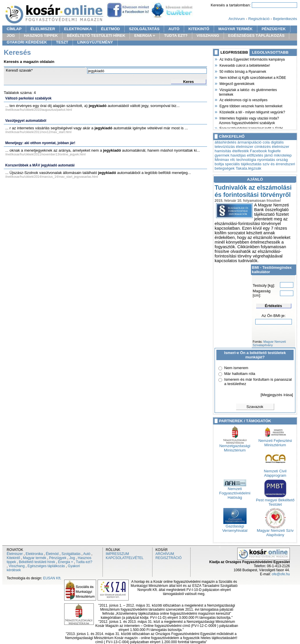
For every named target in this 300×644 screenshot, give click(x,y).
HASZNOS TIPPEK (41, 36)
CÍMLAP (14, 29)
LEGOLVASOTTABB (270, 52)
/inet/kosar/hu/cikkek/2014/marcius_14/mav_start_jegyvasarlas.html (52, 177)
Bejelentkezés (285, 19)
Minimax (222, 160)
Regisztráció (259, 19)
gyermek (222, 155)
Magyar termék (35, 558)
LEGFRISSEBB (234, 52)
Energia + (66, 562)
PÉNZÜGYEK (274, 29)
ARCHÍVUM (165, 554)
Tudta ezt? (84, 562)
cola (266, 142)
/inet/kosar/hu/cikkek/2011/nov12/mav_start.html (38, 132)
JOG (11, 36)
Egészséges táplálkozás (46, 566)
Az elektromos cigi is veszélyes (243, 99)
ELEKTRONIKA (78, 29)
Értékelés (273, 306)
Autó (87, 554)
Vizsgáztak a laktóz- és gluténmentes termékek (248, 91)
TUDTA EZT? (176, 36)
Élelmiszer (15, 554)
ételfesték (241, 151)
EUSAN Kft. (52, 578)
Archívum (237, 19)
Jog (72, 558)
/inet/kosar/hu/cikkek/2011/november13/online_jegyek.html (45, 154)
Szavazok (255, 407)
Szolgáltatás (71, 554)
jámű (268, 155)
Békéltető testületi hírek (37, 562)
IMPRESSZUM (117, 554)
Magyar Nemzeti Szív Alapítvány (275, 531)
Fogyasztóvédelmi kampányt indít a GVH (251, 128)
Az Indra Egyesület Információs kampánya (252, 59)
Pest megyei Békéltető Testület (275, 500)
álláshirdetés (226, 142)
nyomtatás (266, 160)
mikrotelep (283, 155)
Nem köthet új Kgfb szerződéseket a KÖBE (253, 77)
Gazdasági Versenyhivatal (235, 527)
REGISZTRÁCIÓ (168, 558)
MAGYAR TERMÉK (236, 29)
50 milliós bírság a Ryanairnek (242, 71)
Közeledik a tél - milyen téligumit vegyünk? (252, 112)
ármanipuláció (250, 142)
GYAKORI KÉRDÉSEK (27, 42)
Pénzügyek (58, 558)
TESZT (62, 42)
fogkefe (274, 151)
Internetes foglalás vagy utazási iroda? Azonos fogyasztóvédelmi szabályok (249, 120)
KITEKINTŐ (199, 29)
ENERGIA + (145, 36)
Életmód (52, 554)
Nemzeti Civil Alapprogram (275, 471)
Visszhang (17, 566)
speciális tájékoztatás (243, 164)
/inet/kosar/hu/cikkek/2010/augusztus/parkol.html (39, 110)
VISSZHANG (208, 36)
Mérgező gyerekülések (237, 83)
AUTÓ (174, 29)
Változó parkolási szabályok (28, 98)
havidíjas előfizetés (247, 155)
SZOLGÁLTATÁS (144, 29)
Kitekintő (13, 558)
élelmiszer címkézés (253, 147)
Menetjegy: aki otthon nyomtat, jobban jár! (40, 143)
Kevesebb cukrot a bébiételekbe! (245, 65)
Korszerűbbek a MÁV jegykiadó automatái (40, 165)
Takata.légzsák (248, 168)
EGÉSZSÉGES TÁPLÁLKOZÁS (256, 36)
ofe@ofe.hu (281, 574)
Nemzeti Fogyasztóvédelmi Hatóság (235, 491)
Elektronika (34, 554)
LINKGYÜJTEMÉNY (95, 42)
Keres (188, 82)
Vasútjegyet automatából (26, 121)
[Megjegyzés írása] (277, 395)
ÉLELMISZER (43, 29)
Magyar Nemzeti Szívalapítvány (269, 343)
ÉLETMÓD (111, 29)
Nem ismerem (236, 368)
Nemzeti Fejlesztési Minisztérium (275, 441)
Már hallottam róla (240, 374)
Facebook (259, 151)
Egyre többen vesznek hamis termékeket (251, 106)
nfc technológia (243, 160)
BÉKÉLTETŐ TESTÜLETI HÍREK (96, 36)
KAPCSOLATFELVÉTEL (125, 558)
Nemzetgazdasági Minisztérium (235, 446)
